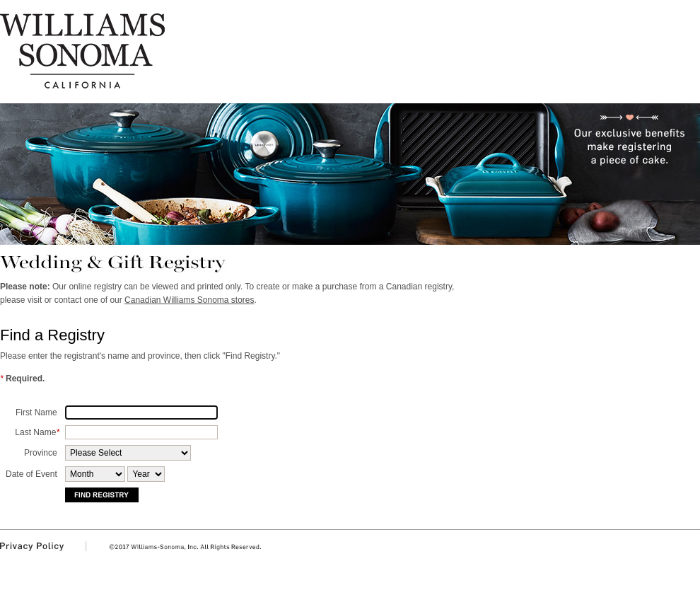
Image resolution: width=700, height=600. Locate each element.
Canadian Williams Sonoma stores (189, 300)
